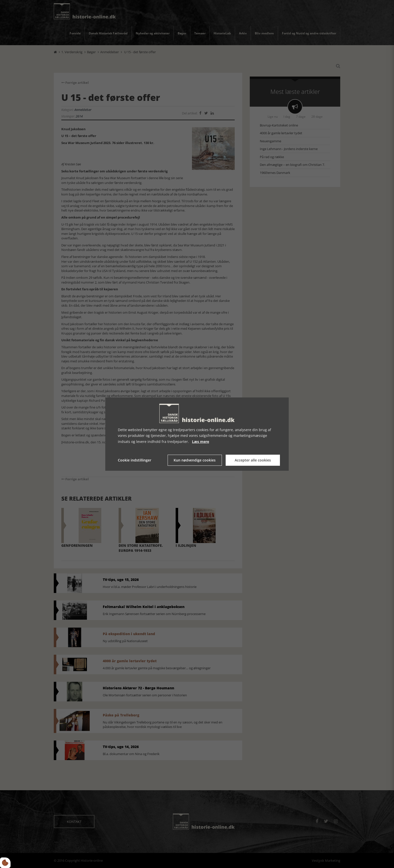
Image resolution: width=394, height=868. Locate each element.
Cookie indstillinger (135, 460)
